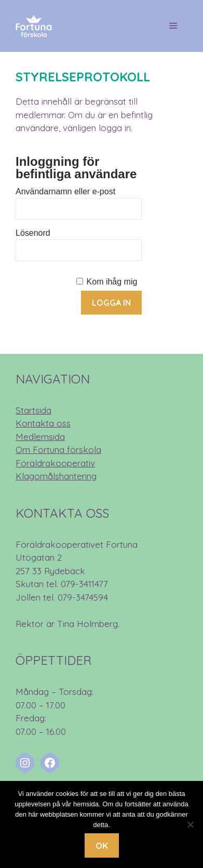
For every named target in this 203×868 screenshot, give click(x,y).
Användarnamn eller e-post (65, 191)
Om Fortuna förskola (58, 450)
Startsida (33, 410)
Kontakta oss (43, 423)
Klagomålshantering (56, 476)
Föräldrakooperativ (55, 463)
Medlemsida (40, 437)
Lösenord (33, 233)
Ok (102, 845)
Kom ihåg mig (112, 282)
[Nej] (190, 824)
